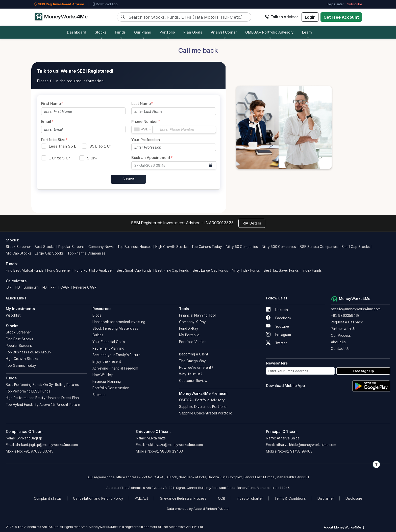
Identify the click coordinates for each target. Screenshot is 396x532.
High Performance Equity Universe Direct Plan (42, 398)
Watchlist (13, 315)
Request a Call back (347, 322)
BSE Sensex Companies (319, 247)
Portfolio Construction (111, 388)
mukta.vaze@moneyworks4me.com (174, 445)
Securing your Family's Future (116, 355)
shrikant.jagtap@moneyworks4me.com (46, 445)
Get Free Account (341, 17)
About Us (338, 342)
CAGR (65, 287)
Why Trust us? (191, 374)
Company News (101, 247)
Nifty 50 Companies (242, 247)
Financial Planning (107, 381)
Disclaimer (326, 498)
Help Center (335, 4)
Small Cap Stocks (356, 247)
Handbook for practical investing (119, 322)
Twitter (276, 343)
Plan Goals (193, 32)
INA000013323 (219, 223)
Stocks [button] (101, 32)
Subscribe (355, 4)
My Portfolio (189, 335)
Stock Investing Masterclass (115, 328)
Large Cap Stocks (49, 253)
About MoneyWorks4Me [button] (344, 527)
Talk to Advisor (281, 17)
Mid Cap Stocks (19, 253)
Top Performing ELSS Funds (28, 391)
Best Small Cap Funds (134, 270)
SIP (9, 287)
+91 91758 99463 (298, 451)
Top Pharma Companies (86, 253)
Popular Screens (71, 247)
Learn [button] (307, 32)
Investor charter (250, 498)
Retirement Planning (108, 348)
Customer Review (193, 381)
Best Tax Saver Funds (281, 270)
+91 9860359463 (345, 316)
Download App (105, 4)
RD (45, 287)
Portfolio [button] (167, 32)
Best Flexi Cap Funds (172, 270)
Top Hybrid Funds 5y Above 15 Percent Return (43, 405)
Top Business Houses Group (28, 352)
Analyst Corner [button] (224, 32)
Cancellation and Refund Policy (98, 498)
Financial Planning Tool (197, 315)
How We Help (103, 375)
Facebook (279, 318)
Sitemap (99, 395)
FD (18, 287)
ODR (222, 498)
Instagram (278, 335)
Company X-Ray (192, 322)
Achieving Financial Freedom (115, 368)
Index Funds (312, 270)
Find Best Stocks (20, 339)
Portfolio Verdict (192, 342)
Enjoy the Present (107, 361)
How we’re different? (196, 368)
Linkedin (277, 310)
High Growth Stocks (171, 247)
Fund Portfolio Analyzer (94, 270)
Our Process (341, 335)
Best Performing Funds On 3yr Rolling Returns (42, 385)
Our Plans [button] (143, 32)
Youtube (277, 326)
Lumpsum (31, 287)
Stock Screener (18, 247)
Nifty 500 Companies (279, 247)
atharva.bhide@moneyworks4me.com (306, 445)
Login (310, 17)
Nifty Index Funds (246, 270)
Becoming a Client (194, 354)
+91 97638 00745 (38, 451)
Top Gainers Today (207, 247)
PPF (54, 287)
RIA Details (252, 223)
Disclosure (354, 498)
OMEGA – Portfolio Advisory (202, 400)
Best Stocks (44, 247)
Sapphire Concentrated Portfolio (206, 413)
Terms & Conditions (290, 498)
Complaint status (48, 498)
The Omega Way (192, 361)
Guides (98, 335)
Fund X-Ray (189, 328)
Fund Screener (59, 270)
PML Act (142, 498)
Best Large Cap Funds (210, 270)
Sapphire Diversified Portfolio (203, 407)
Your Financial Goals (109, 342)
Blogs (97, 315)
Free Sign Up (363, 371)
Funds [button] (120, 32)
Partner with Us (343, 329)
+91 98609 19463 (168, 451)
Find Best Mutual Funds (25, 270)
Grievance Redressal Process (183, 498)
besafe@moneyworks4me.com (356, 309)
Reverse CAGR (85, 287)
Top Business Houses (134, 247)
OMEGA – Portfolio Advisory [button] (269, 32)
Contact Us (340, 349)
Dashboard (77, 32)
